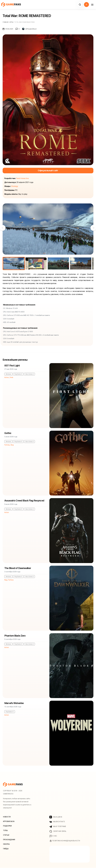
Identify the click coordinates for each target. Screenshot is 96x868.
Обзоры (6, 844)
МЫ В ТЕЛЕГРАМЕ (58, 827)
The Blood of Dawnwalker (18, 568)
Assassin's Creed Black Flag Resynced (25, 501)
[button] (80, 5)
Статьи (6, 835)
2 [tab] (44, 253)
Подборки (7, 826)
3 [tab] (48, 253)
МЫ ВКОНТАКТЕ (57, 822)
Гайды (6, 849)
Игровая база (9, 821)
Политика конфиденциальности (65, 841)
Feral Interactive (22, 178)
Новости (7, 817)
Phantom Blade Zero (15, 636)
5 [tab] (55, 253)
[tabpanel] (48, 229)
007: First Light (12, 366)
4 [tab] (52, 253)
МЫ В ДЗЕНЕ (56, 817)
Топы (5, 831)
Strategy (15, 186)
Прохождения (9, 840)
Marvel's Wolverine (14, 703)
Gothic (8, 433)
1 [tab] (41, 253)
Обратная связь (58, 831)
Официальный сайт (48, 170)
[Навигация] (92, 5)
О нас (53, 836)
